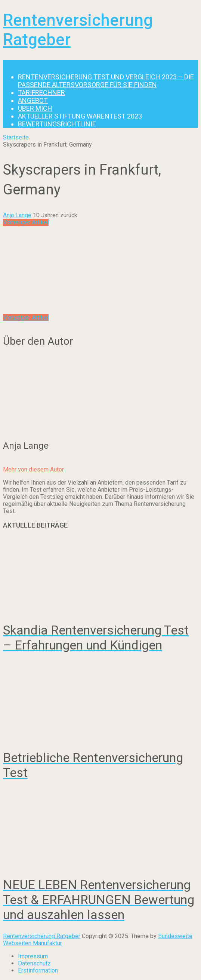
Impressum (33, 956)
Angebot (33, 100)
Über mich (35, 108)
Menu (10, 63)
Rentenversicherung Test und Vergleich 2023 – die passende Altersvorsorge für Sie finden (106, 81)
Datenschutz (34, 963)
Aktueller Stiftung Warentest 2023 (80, 116)
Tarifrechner (41, 93)
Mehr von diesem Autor (33, 469)
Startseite (16, 137)
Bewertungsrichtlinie (57, 124)
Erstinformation (38, 970)
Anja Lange (17, 215)
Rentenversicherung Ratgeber (42, 936)
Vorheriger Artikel (26, 222)
